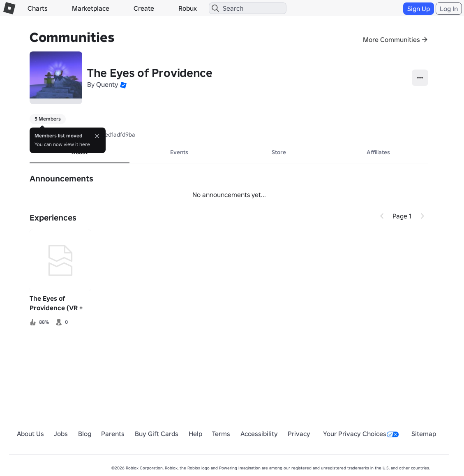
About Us (30, 434)
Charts (38, 8)
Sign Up (419, 9)
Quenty (107, 84)
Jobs (61, 434)
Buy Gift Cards (157, 434)
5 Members (48, 119)
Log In (449, 9)
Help (195, 434)
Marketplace (91, 8)
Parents (113, 434)
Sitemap (424, 434)
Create (144, 8)
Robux (188, 8)
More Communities (391, 39)
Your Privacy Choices (361, 434)
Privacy (299, 434)
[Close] (97, 136)
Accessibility (259, 434)
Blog (85, 434)
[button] (123, 84)
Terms (221, 434)
